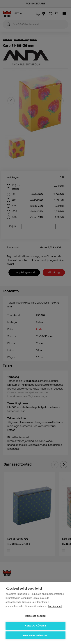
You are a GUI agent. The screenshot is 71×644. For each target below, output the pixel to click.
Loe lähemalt (55, 606)
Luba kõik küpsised (36, 635)
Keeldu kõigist (35, 626)
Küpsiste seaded (35, 616)
